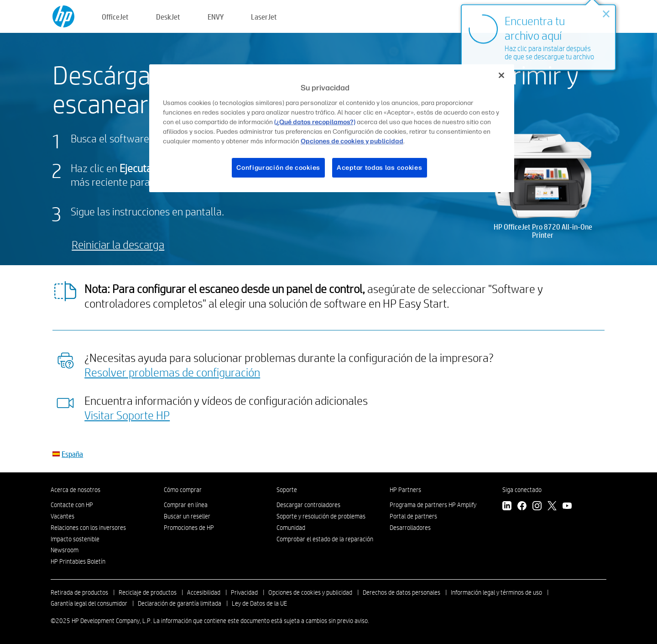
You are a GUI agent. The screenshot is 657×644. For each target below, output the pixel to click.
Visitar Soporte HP (127, 415)
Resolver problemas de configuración (172, 372)
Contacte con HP (72, 505)
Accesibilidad (204, 592)
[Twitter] (552, 507)
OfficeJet (115, 17)
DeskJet (168, 17)
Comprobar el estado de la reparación (325, 539)
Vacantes (63, 516)
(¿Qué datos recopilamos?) (315, 122)
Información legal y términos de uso (496, 592)
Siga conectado (522, 490)
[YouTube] (567, 507)
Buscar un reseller (187, 516)
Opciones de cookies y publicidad (310, 592)
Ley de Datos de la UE (259, 603)
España (72, 454)
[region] (332, 128)
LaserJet (264, 17)
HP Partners (405, 490)
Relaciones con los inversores (88, 528)
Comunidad (291, 528)
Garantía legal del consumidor (89, 603)
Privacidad (244, 592)
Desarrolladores (410, 528)
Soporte (287, 490)
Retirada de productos (79, 592)
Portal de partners (413, 516)
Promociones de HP (189, 528)
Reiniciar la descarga (118, 244)
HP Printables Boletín (78, 561)
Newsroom (65, 550)
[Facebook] (522, 507)
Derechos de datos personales (401, 592)
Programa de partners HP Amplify (433, 505)
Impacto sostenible (75, 539)
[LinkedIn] (507, 507)
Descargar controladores (308, 505)
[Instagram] (537, 507)
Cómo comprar (183, 490)
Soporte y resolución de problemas (321, 516)
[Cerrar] (501, 75)
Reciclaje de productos (148, 592)
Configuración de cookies (278, 168)
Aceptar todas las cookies (380, 168)
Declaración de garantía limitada (180, 603)
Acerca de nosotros (76, 490)
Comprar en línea (186, 505)
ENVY (216, 17)
